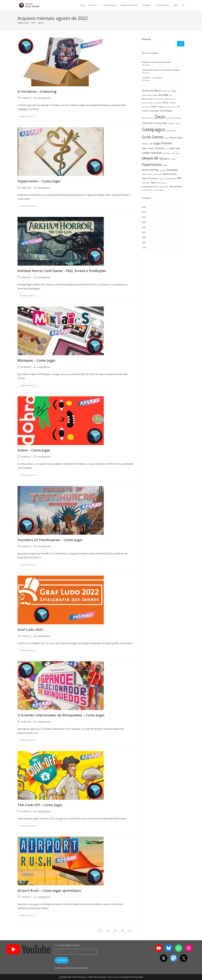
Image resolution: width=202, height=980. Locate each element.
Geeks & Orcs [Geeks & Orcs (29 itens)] (171, 131)
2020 (144, 237)
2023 (144, 222)
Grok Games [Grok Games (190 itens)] (153, 137)
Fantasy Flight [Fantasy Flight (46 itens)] (160, 123)
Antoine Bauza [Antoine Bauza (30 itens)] (147, 95)
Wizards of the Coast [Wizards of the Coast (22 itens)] (148, 190)
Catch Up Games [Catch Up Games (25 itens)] (170, 107)
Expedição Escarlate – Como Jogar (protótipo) (161, 70)
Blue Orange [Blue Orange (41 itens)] (147, 99)
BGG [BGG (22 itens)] (171, 95)
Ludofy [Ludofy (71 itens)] (146, 153)
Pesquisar (146, 39)
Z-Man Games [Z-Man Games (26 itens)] (159, 190)
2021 (144, 232)
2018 (144, 248)
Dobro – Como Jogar (34, 450)
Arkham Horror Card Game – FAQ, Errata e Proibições (62, 271)
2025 (144, 212)
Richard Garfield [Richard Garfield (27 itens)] (170, 179)
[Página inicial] (23, 23)
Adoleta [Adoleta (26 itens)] (164, 91)
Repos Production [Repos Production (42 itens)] (150, 178)
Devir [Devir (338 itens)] (160, 117)
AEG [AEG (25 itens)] (169, 91)
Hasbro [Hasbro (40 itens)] (145, 144)
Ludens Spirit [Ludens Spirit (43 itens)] (175, 148)
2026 (144, 207)
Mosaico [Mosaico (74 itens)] (165, 159)
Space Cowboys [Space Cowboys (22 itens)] (146, 183)
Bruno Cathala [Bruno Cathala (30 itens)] (147, 103)
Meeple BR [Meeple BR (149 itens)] (150, 158)
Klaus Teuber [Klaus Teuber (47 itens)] (148, 148)
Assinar (62, 960)
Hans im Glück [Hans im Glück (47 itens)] (176, 138)
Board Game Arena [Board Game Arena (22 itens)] (170, 99)
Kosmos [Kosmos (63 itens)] (160, 148)
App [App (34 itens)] (155, 95)
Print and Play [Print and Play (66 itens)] (150, 170)
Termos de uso (113, 977)
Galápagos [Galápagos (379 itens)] (154, 129)
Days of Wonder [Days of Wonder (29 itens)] (148, 118)
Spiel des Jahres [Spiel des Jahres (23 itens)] (162, 183)
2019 (144, 242)
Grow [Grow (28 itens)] (167, 138)
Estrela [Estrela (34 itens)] (178, 118)
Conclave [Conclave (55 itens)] (154, 111)
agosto (41, 23)
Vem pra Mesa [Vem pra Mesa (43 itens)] (176, 186)
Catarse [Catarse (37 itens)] (161, 107)
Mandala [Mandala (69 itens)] (157, 153)
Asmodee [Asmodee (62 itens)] (163, 95)
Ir (181, 44)
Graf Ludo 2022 (30, 629)
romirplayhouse (44, 98)
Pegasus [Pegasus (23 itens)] (165, 165)
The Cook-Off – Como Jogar (40, 805)
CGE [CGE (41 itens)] (178, 107)
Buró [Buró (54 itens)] (166, 102)
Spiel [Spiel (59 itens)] (154, 182)
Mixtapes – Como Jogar (37, 360)
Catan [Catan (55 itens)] (154, 106)
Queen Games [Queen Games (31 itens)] (147, 174)
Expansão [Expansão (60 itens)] (147, 123)
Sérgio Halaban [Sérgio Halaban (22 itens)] (164, 187)
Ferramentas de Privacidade (132, 977)
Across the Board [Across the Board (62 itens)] (151, 91)
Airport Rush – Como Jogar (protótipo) (49, 890)
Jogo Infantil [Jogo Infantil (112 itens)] (163, 143)
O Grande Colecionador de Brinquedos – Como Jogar (61, 715)
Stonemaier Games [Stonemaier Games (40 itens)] (150, 187)
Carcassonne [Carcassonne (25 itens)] (146, 107)
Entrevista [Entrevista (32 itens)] (170, 118)
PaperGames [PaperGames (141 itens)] (152, 164)
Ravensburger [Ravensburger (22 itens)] (158, 174)
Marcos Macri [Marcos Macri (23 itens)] (167, 153)
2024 (144, 217)
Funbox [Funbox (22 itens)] (178, 123)
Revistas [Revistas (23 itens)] (162, 179)
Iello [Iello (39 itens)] (151, 144)
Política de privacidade (97, 977)
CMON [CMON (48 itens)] (145, 111)
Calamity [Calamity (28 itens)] (173, 103)
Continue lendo (29, 116)
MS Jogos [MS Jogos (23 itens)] (173, 159)
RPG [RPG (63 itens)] (179, 178)
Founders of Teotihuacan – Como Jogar (50, 540)
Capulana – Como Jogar (152, 78)
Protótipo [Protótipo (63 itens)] (172, 170)
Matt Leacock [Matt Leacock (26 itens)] (176, 153)
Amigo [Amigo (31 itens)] (174, 91)
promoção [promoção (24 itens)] (163, 170)
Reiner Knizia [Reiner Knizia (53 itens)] (170, 174)
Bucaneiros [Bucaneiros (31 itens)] (158, 103)
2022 (144, 227)
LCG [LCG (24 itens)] (166, 149)
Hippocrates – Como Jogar (39, 181)
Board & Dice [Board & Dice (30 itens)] (159, 99)
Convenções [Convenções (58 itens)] (166, 111)
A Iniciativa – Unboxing (37, 91)
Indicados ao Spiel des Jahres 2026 (157, 62)
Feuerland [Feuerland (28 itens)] (171, 123)
